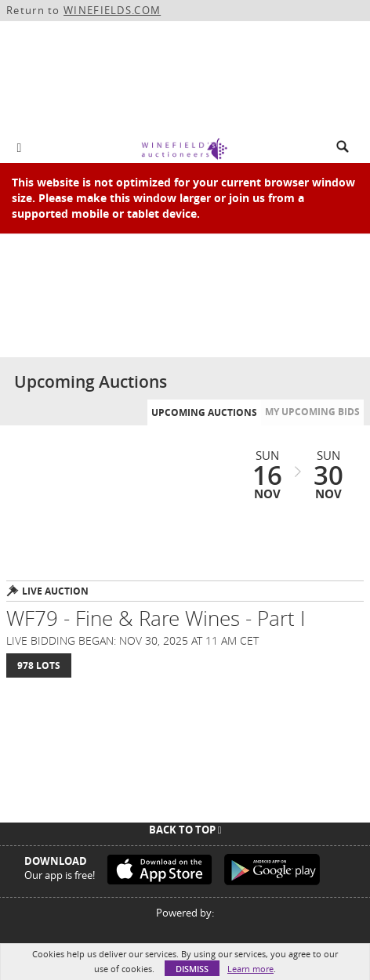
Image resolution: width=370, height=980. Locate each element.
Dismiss (192, 969)
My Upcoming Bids (312, 412)
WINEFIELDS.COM (112, 10)
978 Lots (39, 665)
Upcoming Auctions (204, 412)
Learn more (250, 969)
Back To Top (185, 830)
